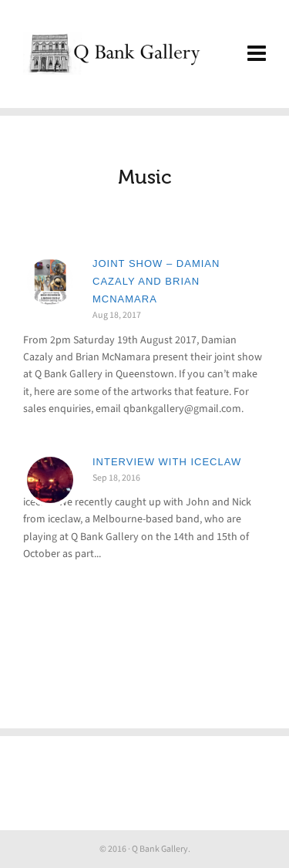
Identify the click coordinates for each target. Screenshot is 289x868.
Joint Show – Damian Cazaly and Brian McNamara (156, 281)
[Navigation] (257, 54)
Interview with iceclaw (167, 462)
